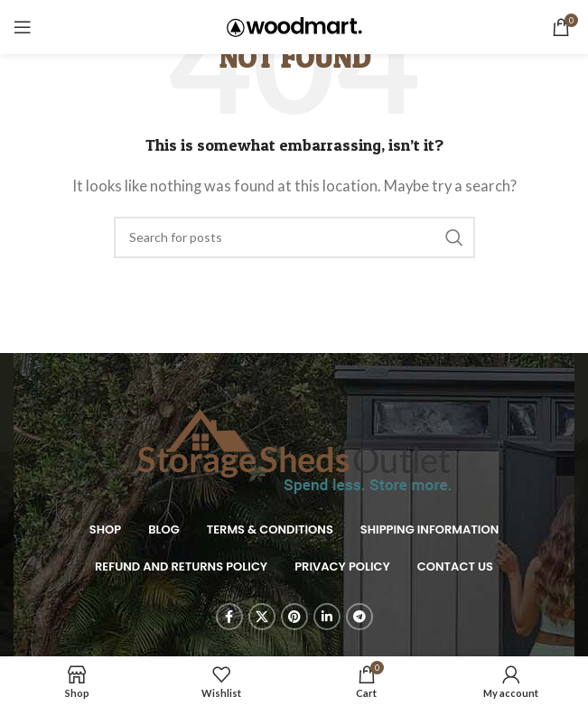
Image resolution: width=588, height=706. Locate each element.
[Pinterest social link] (294, 617)
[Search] (294, 237)
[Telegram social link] (359, 617)
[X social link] (262, 617)
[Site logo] (294, 25)
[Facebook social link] (229, 617)
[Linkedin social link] (327, 617)
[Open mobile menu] (23, 27)
